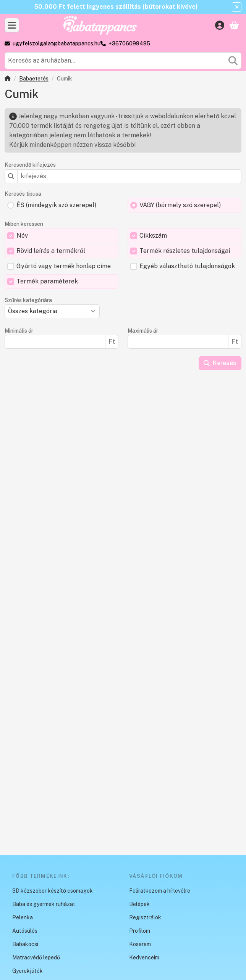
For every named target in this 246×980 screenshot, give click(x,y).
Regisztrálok (145, 917)
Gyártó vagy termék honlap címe (64, 266)
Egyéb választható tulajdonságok (187, 266)
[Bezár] (237, 7)
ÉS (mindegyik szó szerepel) (56, 205)
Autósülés (25, 931)
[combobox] (123, 61)
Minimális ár (19, 331)
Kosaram (140, 944)
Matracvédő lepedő (36, 957)
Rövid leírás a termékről (51, 251)
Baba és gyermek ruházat (44, 904)
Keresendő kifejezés (30, 165)
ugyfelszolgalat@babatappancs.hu (57, 43)
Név (22, 236)
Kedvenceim (144, 957)
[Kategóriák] (12, 25)
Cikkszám (153, 236)
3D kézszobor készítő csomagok (53, 891)
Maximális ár (143, 331)
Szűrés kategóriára (28, 300)
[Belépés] (220, 25)
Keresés (220, 363)
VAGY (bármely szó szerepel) (180, 205)
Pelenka (23, 917)
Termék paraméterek (47, 281)
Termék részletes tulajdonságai (185, 251)
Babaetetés (34, 79)
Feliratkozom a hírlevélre (160, 891)
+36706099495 (129, 43)
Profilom (140, 931)
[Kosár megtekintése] (234, 25)
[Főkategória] (8, 79)
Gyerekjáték (28, 971)
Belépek (139, 904)
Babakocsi (25, 944)
